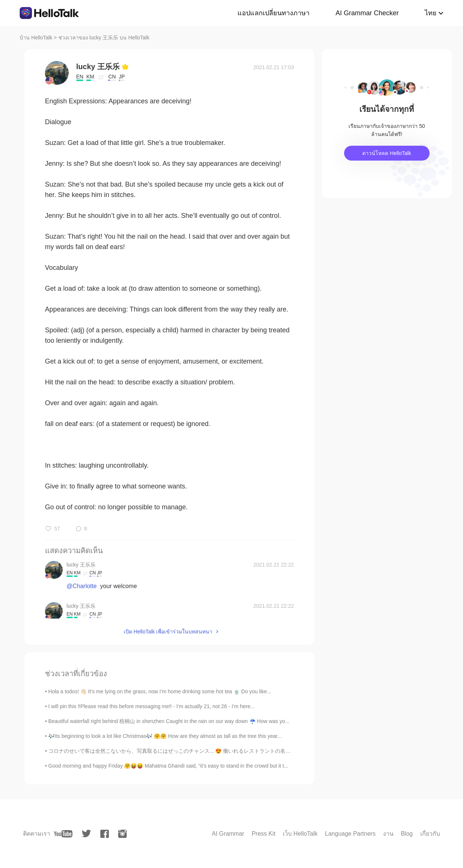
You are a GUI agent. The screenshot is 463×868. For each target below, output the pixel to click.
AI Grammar (228, 834)
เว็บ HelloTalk (300, 834)
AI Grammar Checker (367, 13)
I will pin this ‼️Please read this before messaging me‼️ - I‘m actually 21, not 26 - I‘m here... (152, 706)
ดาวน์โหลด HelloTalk (387, 153)
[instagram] (122, 834)
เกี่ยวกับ (430, 834)
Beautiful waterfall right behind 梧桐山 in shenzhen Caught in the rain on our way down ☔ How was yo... (169, 721)
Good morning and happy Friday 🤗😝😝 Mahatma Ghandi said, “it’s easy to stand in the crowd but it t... (168, 766)
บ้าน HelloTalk (36, 38)
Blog (407, 834)
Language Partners (350, 834)
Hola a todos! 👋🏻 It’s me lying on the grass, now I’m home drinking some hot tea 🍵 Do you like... (160, 691)
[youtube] (63, 834)
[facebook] (105, 834)
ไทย (431, 13)
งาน (388, 834)
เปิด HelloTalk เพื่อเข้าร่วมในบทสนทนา (168, 632)
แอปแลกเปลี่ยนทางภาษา (273, 13)
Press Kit (263, 834)
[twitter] (86, 834)
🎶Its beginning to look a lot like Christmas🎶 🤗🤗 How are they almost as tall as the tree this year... (165, 736)
